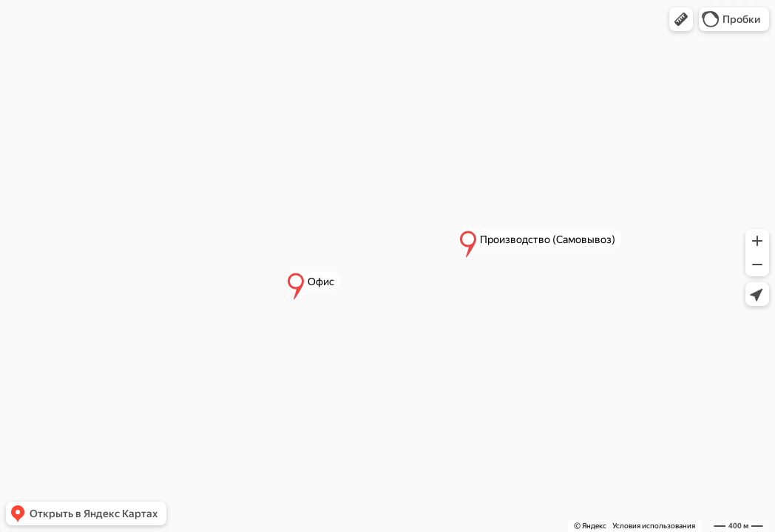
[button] (681, 19)
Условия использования (654, 526)
